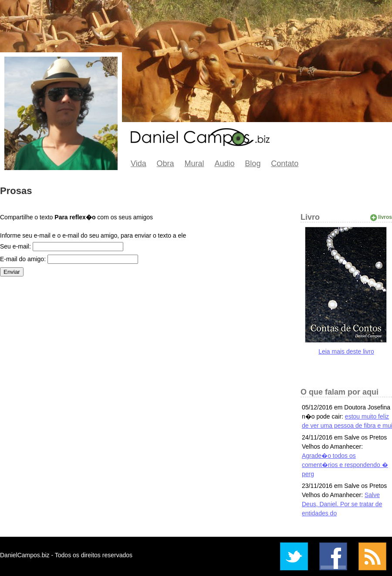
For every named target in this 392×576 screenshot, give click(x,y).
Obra (166, 164)
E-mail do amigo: (23, 259)
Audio (224, 164)
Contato (285, 164)
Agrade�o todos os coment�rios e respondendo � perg (345, 465)
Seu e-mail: (15, 246)
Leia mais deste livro (346, 351)
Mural (194, 164)
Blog (253, 164)
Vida (139, 164)
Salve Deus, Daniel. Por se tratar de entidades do (342, 504)
